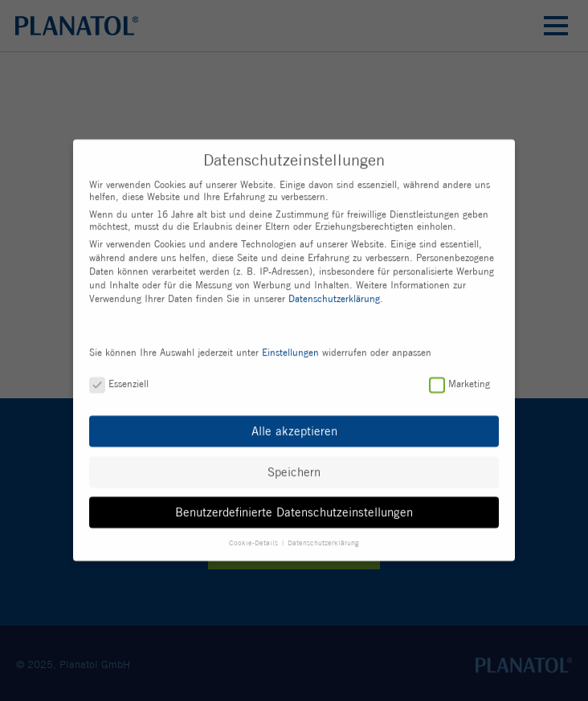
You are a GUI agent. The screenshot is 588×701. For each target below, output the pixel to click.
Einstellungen (290, 347)
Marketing (459, 379)
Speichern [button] (294, 467)
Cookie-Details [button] (255, 538)
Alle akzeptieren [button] (294, 427)
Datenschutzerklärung (334, 293)
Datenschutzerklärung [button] (323, 538)
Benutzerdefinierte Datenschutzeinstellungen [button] (294, 508)
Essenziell (119, 379)
